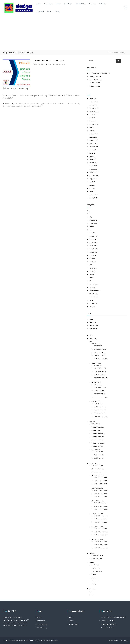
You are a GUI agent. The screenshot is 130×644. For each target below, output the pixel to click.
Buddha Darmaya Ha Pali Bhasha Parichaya (55, 104)
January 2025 (93, 105)
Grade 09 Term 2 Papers (101, 506)
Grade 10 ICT (93, 249)
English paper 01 (99, 452)
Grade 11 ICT (93, 252)
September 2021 (94, 175)
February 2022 (94, 163)
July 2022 (92, 153)
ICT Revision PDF (97, 559)
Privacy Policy (74, 624)
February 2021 (94, 195)
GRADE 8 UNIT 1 (95, 86)
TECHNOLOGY (94, 294)
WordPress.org (94, 329)
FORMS (94, 584)
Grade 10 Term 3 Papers (101, 496)
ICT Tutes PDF (96, 568)
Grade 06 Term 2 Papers (101, 545)
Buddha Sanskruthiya (74, 104)
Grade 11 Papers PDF (98, 475)
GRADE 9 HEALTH (100, 413)
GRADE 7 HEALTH (100, 375)
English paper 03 (99, 458)
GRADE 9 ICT (98, 404)
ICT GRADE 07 (96, 430)
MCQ (58, 4)
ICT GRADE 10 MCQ (98, 443)
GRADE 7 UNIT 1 (95, 83)
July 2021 (92, 182)
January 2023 (93, 137)
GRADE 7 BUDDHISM (101, 378)
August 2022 (93, 150)
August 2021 (93, 179)
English (92, 226)
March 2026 (93, 99)
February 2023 (94, 134)
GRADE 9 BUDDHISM (101, 416)
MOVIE (92, 278)
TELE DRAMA (94, 297)
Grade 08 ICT (93, 242)
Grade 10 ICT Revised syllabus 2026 (100, 73)
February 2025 (94, 102)
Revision (91, 4)
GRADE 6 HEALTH (100, 355)
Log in (91, 319)
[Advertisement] (65, 33)
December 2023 (94, 124)
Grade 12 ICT (93, 255)
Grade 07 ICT (93, 239)
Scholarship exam (94, 284)
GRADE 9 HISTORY (100, 407)
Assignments (95, 581)
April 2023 (92, 131)
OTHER (102, 4)
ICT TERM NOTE (97, 571)
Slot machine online (95, 291)
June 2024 (92, 121)
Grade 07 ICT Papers (98, 526)
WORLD (92, 307)
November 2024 (94, 111)
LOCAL (8, 104)
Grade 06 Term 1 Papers (101, 541)
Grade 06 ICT (93, 236)
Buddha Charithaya (37, 104)
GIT (91, 230)
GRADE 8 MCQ (96, 382)
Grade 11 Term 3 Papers (101, 484)
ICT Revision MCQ (97, 555)
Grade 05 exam (96, 450)
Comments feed (94, 325)
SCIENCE (92, 287)
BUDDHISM (93, 220)
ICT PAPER (80, 4)
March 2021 (93, 191)
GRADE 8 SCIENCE (100, 391)
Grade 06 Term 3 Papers (101, 548)
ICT (91, 265)
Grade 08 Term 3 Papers (101, 522)
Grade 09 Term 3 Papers (101, 509)
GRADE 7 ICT (98, 365)
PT (90, 281)
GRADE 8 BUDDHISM (101, 397)
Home (39, 4)
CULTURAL (93, 223)
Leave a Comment (60, 64)
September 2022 (94, 147)
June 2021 (92, 185)
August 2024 (93, 115)
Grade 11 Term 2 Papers (101, 480)
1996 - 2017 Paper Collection (23, 104)
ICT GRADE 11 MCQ (98, 446)
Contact (57, 11)
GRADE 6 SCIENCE (100, 352)
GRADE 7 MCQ (96, 363)
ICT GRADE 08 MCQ (98, 437)
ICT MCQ (68, 4)
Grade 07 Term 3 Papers (101, 535)
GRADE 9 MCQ (96, 401)
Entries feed (93, 322)
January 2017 (93, 198)
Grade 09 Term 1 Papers (101, 503)
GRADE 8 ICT (98, 384)
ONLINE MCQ (96, 424)
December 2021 (94, 169)
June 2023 (92, 127)
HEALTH (92, 258)
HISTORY (92, 262)
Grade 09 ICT (93, 246)
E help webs (95, 565)
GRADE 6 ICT (98, 346)
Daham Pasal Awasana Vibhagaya (49, 60)
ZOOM (94, 575)
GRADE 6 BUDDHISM (101, 359)
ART (91, 214)
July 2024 (92, 118)
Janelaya (15, 641)
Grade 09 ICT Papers (98, 501)
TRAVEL (92, 300)
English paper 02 (99, 455)
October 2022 (93, 143)
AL (90, 210)
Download (40, 11)
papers (94, 578)
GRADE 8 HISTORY (100, 387)
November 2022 (94, 140)
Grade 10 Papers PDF (98, 488)
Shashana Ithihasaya (37, 106)
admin (49, 64)
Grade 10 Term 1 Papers (101, 490)
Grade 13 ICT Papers (98, 466)
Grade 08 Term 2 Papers (101, 519)
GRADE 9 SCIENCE (100, 410)
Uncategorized (94, 303)
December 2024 (94, 108)
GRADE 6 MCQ (96, 344)
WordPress (55, 641)
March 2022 (93, 159)
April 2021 (92, 188)
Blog (91, 217)
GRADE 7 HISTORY (100, 368)
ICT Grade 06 (93, 268)
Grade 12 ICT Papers (98, 469)
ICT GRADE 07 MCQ (96, 80)
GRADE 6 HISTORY (100, 349)
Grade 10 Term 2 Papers (101, 493)
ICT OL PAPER (96, 472)
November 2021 (94, 172)
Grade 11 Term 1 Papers (101, 477)
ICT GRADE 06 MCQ (98, 427)
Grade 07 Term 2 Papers (101, 532)
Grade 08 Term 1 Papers (101, 516)
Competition (48, 4)
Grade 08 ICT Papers (98, 514)
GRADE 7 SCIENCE (100, 371)
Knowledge (93, 271)
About (49, 11)
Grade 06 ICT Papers (98, 539)
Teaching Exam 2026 (95, 76)
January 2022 (93, 166)
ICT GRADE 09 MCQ (98, 440)
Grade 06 (92, 233)
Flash (35, 641)
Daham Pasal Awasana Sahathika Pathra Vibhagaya (17, 106)
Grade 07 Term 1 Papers (101, 529)
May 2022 (92, 156)
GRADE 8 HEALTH (100, 394)
